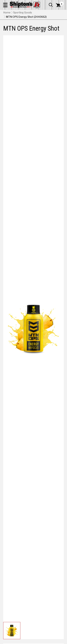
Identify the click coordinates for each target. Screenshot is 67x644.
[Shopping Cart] (60, 5)
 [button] (51, 5)
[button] (5, 5)
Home (7, 13)
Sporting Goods (23, 13)
